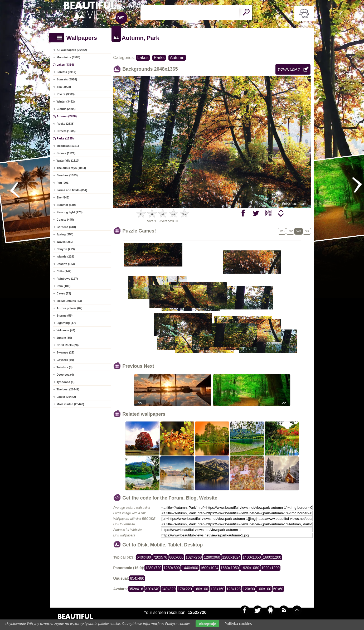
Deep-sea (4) (65, 375)
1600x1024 (209, 568)
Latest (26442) (66, 397)
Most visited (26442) (71, 404)
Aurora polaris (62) (70, 308)
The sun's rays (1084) (71, 168)
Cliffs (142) (64, 271)
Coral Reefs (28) (68, 345)
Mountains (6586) (69, 57)
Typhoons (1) (66, 382)
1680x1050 (230, 568)
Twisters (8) (65, 367)
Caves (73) (64, 293)
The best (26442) (68, 389)
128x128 (234, 589)
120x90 (249, 589)
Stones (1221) (66, 153)
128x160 (217, 589)
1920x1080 (250, 568)
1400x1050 (252, 557)
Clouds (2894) (66, 109)
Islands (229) (65, 256)
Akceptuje (207, 624)
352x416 (136, 589)
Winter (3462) (66, 101)
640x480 (144, 557)
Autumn (177, 58)
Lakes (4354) (65, 65)
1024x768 (194, 557)
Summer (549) (66, 205)
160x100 (201, 589)
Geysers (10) (65, 360)
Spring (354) (65, 234)
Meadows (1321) (68, 146)
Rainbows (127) (67, 279)
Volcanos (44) (66, 330)
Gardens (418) (66, 227)
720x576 (160, 557)
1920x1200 (270, 568)
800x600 (176, 557)
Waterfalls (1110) (68, 161)
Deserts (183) (66, 264)
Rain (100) (64, 286)
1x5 (282, 231)
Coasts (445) (65, 220)
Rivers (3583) (66, 94)
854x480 (137, 578)
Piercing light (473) (70, 212)
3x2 (290, 231)
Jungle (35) (64, 338)
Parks (159, 58)
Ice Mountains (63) (69, 301)
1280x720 (153, 568)
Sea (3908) (64, 87)
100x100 (264, 589)
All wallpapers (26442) (72, 50)
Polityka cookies (238, 624)
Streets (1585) (66, 131)
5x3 (299, 231)
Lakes (143, 58)
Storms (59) (65, 316)
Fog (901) (63, 183)
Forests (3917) (67, 72)
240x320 (168, 589)
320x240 (152, 589)
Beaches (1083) (67, 175)
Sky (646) (63, 197)
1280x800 (172, 568)
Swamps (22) (65, 352)
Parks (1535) (65, 138)
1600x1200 (272, 557)
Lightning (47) (66, 323)
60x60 (278, 589)
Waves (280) (65, 242)
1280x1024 (231, 557)
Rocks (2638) (66, 124)
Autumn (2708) (67, 116)
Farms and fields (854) (72, 190)
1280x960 (212, 557)
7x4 (307, 231)
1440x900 (190, 568)
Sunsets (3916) (67, 79)
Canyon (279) (66, 249)
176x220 (185, 589)
